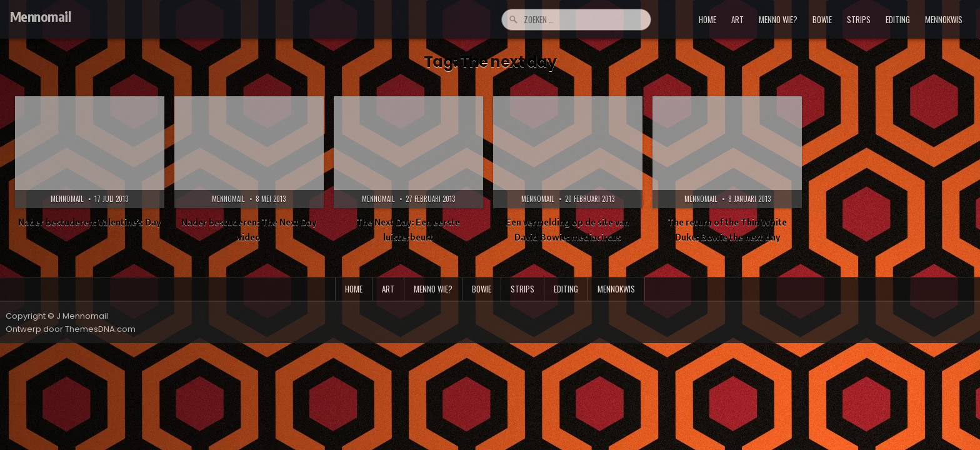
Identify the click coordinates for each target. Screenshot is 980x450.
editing (898, 19)
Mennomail (41, 16)
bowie (822, 19)
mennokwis (944, 19)
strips (859, 19)
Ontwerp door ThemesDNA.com (71, 329)
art (737, 19)
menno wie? (778, 19)
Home (707, 19)
